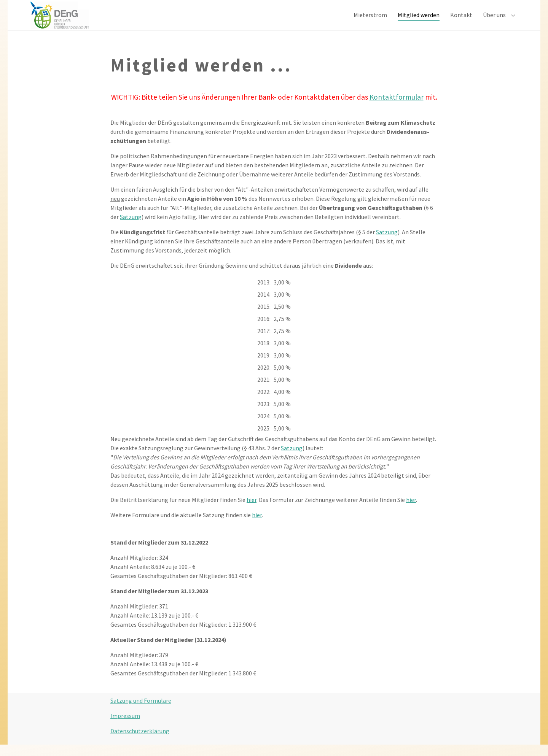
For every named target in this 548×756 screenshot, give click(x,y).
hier (252, 511)
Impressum (125, 727)
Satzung (131, 228)
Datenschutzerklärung (140, 742)
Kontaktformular (397, 109)
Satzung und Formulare (141, 712)
